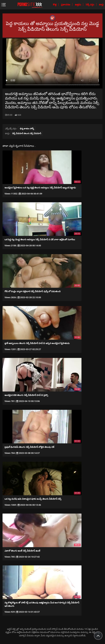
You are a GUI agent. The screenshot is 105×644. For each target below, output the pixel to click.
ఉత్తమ (78, 5)
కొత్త (55, 5)
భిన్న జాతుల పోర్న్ (27, 129)
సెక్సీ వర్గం (90, 5)
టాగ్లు (101, 5)
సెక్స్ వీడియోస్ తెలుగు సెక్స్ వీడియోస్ (27, 133)
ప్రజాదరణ (66, 5)
